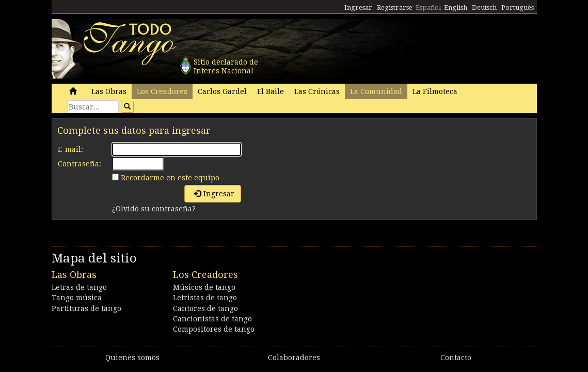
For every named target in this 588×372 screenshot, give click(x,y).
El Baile (271, 91)
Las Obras (109, 91)
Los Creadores (162, 91)
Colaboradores (294, 358)
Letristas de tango (205, 298)
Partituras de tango (86, 308)
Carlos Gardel (222, 91)
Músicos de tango (204, 287)
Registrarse (395, 7)
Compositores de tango (214, 329)
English (456, 7)
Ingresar (358, 7)
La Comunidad (376, 91)
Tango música (77, 298)
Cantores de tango (205, 308)
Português (518, 7)
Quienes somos (132, 358)
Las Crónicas (317, 91)
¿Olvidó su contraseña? (154, 209)
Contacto (456, 358)
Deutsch (484, 7)
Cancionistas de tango (212, 319)
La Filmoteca (435, 91)
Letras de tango (79, 287)
